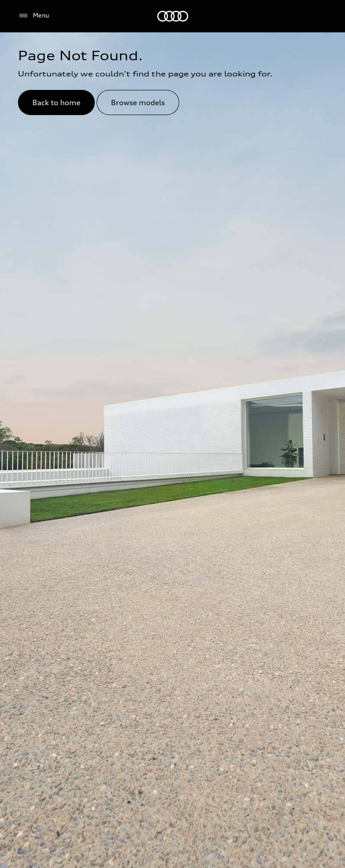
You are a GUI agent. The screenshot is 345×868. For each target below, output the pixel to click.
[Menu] (33, 16)
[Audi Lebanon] (173, 16)
